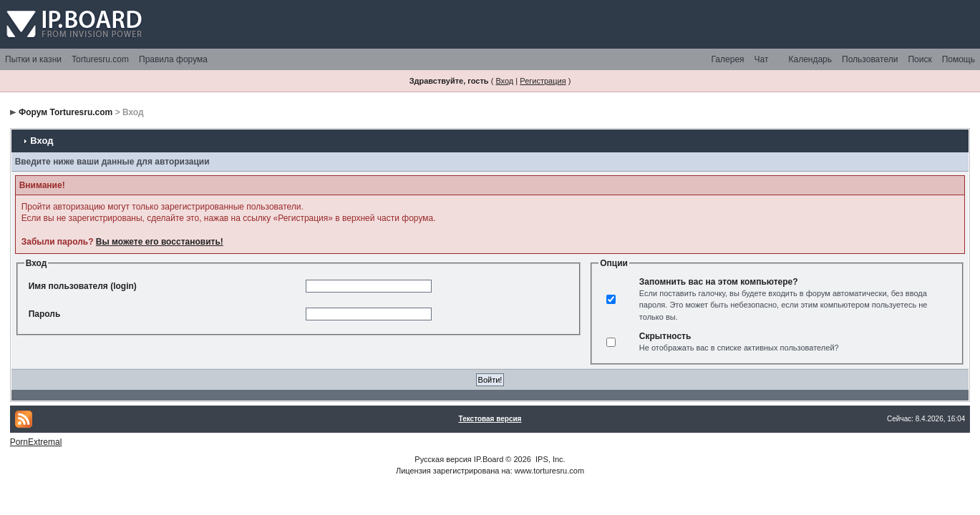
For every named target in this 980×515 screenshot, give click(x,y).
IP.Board (489, 459)
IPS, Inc (549, 459)
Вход (504, 81)
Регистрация (543, 81)
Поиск (920, 59)
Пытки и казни (33, 59)
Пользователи (870, 59)
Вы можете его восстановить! (160, 242)
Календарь (810, 59)
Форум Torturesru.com (66, 112)
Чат (762, 59)
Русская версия (443, 459)
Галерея (728, 59)
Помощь (959, 59)
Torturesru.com (100, 59)
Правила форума (173, 59)
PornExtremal (36, 442)
